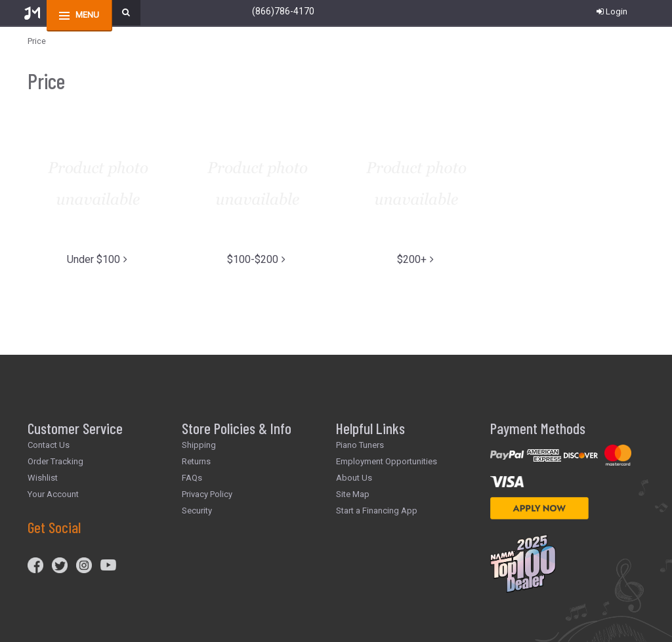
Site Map (353, 494)
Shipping (199, 445)
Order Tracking (55, 461)
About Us (354, 478)
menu (87, 15)
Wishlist (43, 478)
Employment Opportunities (387, 461)
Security (197, 511)
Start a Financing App (377, 511)
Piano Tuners (360, 445)
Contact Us (49, 445)
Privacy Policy (207, 494)
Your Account (53, 494)
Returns (196, 461)
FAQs (192, 478)
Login (612, 11)
